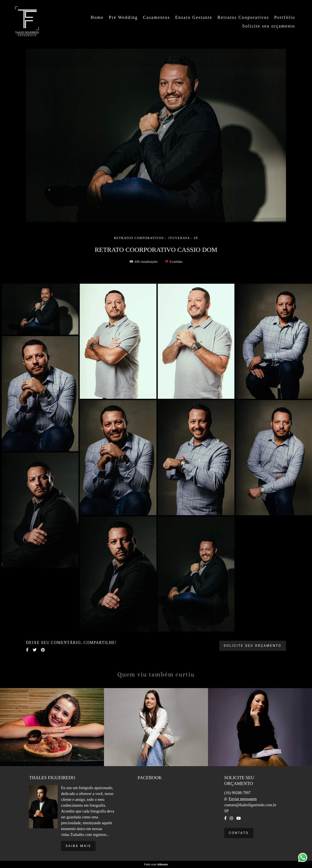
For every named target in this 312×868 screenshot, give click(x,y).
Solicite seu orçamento (269, 26)
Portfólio (285, 17)
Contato (239, 833)
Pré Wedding (123, 17)
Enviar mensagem (243, 799)
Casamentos (157, 17)
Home (97, 17)
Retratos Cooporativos (243, 17)
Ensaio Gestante (194, 17)
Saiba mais (78, 846)
